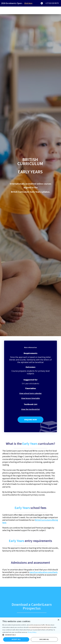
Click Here (28, 3)
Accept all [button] (16, 639)
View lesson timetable (30, 398)
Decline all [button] (44, 639)
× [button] (58, 620)
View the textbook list (30, 409)
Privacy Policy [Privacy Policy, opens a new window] (32, 632)
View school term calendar (30, 393)
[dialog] (30, 631)
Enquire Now (30, 420)
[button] (30, 635)
